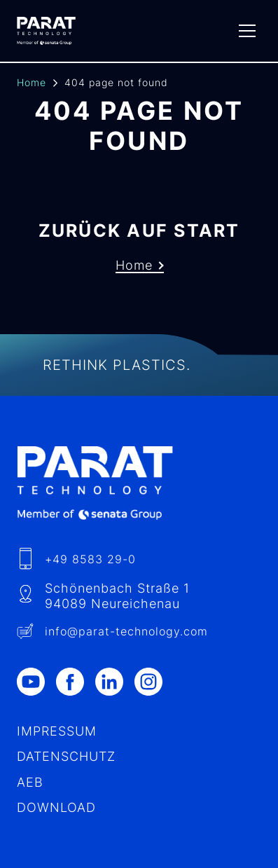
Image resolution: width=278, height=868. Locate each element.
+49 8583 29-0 (90, 559)
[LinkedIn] (115, 682)
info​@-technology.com (126, 631)
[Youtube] (36, 682)
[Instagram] (154, 682)
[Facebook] (76, 682)
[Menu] (247, 31)
